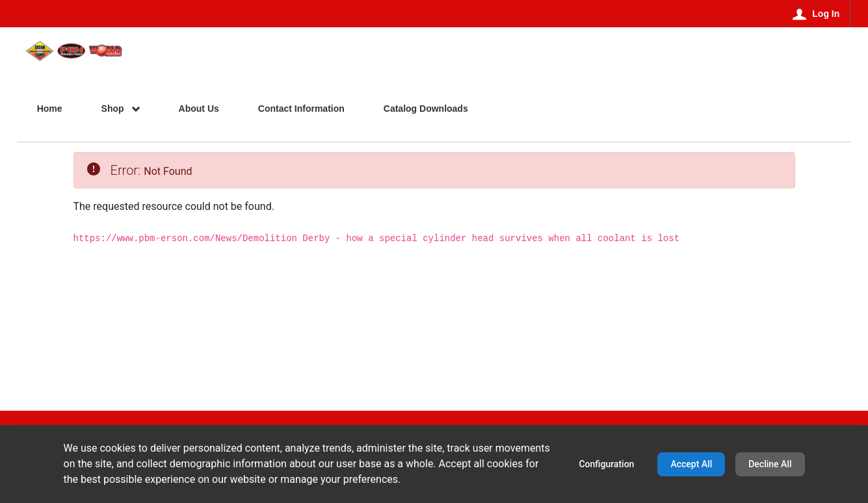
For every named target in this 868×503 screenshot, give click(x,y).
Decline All (770, 464)
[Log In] (816, 14)
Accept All (691, 464)
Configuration (606, 464)
